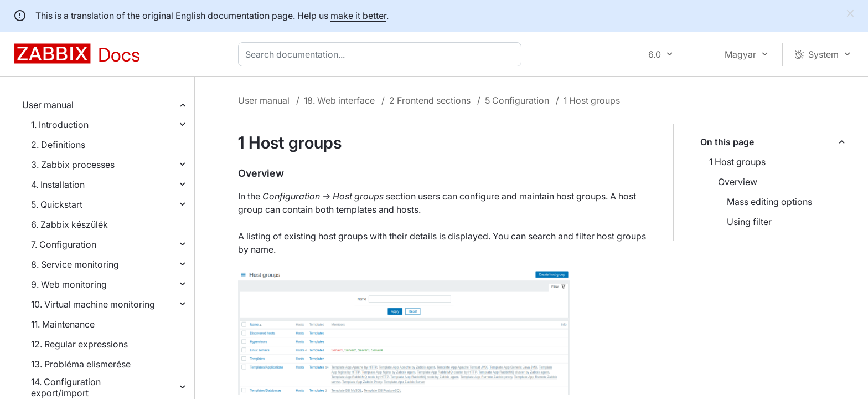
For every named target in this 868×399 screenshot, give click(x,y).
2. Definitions (58, 145)
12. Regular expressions (79, 344)
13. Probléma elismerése (81, 364)
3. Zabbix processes (73, 165)
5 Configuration (517, 100)
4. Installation (58, 185)
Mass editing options (769, 202)
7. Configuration (64, 244)
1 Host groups (737, 162)
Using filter (749, 222)
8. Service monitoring (75, 264)
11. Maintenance (63, 324)
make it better (358, 16)
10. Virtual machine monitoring (93, 304)
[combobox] (382, 54)
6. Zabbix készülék (69, 224)
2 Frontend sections (430, 100)
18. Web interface (339, 100)
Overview (738, 182)
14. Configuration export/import (66, 387)
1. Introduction (60, 125)
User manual (48, 105)
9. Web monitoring (69, 284)
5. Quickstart (57, 204)
